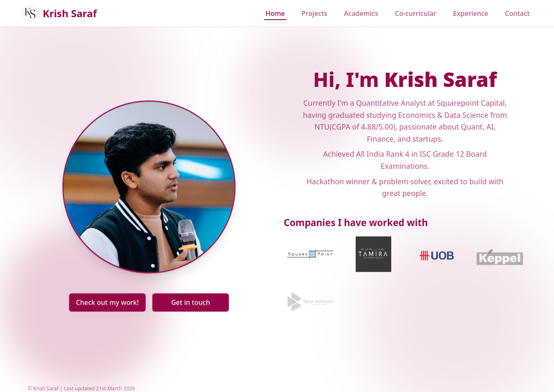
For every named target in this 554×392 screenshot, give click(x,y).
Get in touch (190, 300)
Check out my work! (109, 300)
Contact (517, 13)
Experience (471, 13)
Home (275, 13)
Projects (314, 13)
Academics (361, 13)
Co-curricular (416, 13)
